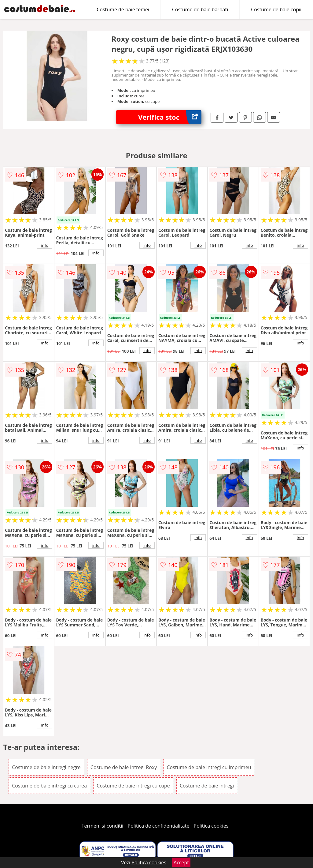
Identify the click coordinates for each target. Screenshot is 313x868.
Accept (181, 862)
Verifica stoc (170, 117)
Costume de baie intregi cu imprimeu (209, 767)
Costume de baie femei (123, 9)
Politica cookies (211, 826)
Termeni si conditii (103, 826)
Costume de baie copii (276, 9)
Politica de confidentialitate (159, 826)
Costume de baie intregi (207, 786)
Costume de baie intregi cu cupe (133, 786)
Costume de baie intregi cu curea (49, 786)
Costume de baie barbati (200, 9)
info (45, 245)
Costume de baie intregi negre (46, 767)
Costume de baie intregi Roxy (124, 767)
